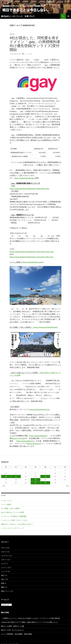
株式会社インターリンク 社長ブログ (18, 16)
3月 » (68, 483)
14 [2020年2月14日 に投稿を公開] (45, 474)
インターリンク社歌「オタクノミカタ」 (15, 518)
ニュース (4, 569)
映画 (3, 581)
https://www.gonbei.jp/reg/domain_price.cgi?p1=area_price (32, 252)
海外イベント (6, 588)
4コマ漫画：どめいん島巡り (11, 506)
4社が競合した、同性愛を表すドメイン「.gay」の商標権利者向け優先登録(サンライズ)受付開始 (35, 44)
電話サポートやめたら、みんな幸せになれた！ (17, 521)
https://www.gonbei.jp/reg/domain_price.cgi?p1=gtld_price (31, 257)
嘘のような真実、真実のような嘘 (13, 623)
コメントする (28, 54)
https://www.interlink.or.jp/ (39, 407)
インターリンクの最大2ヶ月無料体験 (14, 514)
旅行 (3, 573)
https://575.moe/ (18, 436)
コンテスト (5, 553)
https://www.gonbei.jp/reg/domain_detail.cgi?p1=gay (29, 188)
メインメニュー (68, 16)
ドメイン (12, 34)
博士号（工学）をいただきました (13, 627)
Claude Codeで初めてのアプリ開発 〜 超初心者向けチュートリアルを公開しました (29, 620)
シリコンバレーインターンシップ (13, 525)
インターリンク (6, 498)
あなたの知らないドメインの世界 (13, 510)
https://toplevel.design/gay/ (24, 178)
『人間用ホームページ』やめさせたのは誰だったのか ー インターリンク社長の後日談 (30, 616)
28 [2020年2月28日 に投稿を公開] (45, 480)
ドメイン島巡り (6, 502)
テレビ (3, 561)
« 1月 (3, 483)
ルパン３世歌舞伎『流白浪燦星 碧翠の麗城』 (17, 631)
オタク (3, 549)
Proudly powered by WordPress (10, 641)
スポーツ (4, 557)
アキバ (3, 545)
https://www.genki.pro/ (25, 438)
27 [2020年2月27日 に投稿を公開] (35, 480)
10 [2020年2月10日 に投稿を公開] (6, 474)
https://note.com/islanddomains (46, 327)
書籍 (3, 585)
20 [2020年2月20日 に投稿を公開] (35, 477)
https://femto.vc (34, 441)
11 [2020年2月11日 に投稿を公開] (16, 474)
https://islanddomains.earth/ (33, 262)
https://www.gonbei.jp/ (38, 433)
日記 (3, 577)
